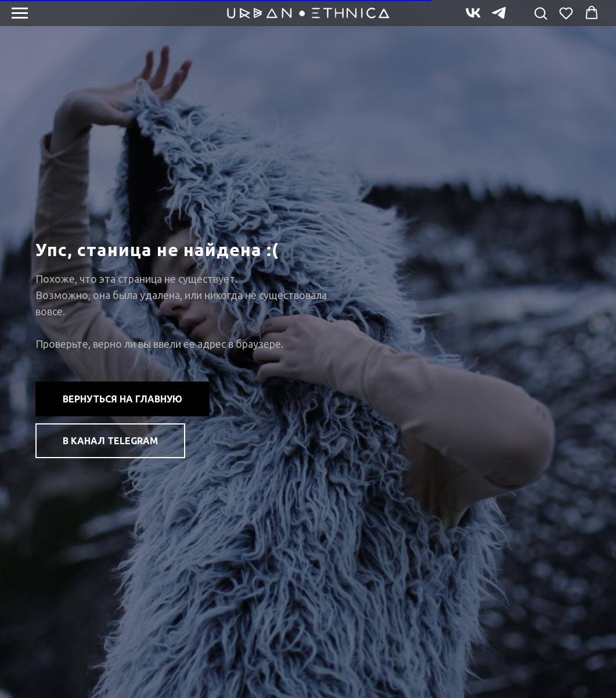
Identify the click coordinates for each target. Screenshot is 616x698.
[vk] (473, 18)
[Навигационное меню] (20, 13)
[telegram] (499, 18)
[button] (541, 13)
